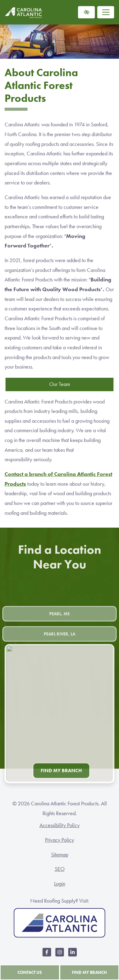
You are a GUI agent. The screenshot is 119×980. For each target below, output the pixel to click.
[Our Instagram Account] (60, 955)
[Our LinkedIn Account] (73, 955)
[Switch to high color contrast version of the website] (86, 12)
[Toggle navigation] (106, 12)
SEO (60, 869)
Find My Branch (89, 972)
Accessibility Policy (60, 825)
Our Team (60, 384)
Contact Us (30, 972)
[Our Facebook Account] (47, 955)
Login (60, 884)
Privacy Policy (60, 840)
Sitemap (60, 855)
